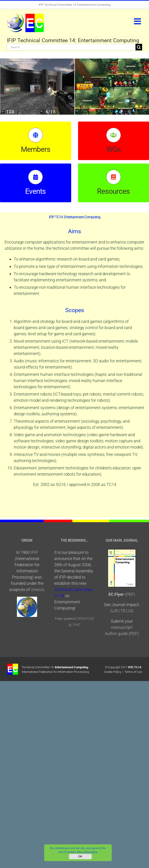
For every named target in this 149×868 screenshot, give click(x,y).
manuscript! (122, 627)
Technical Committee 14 (38, 667)
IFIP (41, 5)
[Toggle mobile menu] (138, 21)
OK (80, 857)
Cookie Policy (112, 672)
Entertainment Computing (72, 667)
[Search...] (71, 47)
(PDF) (122, 594)
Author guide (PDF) (122, 634)
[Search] (139, 47)
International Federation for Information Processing (55, 672)
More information (87, 852)
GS (131, 611)
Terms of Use (133, 672)
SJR (114, 611)
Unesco (37, 589)
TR (123, 611)
